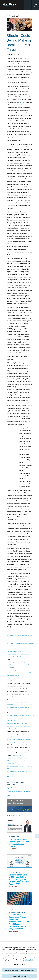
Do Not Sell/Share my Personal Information (19, 970)
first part (12, 86)
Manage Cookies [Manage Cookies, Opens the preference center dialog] (20, 964)
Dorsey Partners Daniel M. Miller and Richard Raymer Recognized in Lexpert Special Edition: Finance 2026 (19, 879)
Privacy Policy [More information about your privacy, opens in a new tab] (30, 960)
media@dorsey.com (15, 803)
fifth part (22, 102)
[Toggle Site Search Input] (36, 5)
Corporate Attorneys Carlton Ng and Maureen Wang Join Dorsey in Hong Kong (19, 843)
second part (23, 89)
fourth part (25, 97)
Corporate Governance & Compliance (18, 792)
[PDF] (37, 836)
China (8, 795)
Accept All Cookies (19, 976)
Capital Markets (11, 788)
